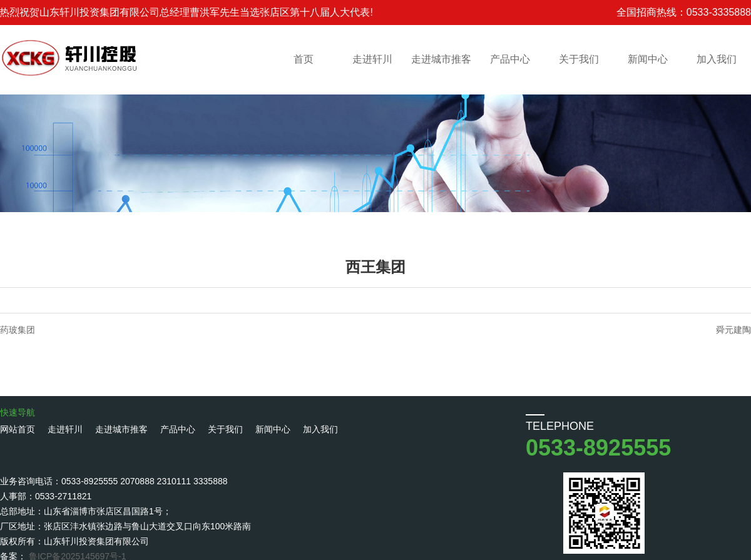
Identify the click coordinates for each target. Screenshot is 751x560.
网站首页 (18, 429)
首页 (304, 59)
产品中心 (510, 59)
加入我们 (717, 59)
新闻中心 (648, 59)
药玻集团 (18, 330)
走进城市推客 (441, 59)
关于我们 (579, 59)
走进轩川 (372, 59)
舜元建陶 (733, 330)
